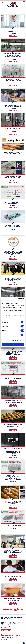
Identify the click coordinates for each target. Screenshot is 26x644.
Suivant (16, 611)
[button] (24, 2)
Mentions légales (5, 642)
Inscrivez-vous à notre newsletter (11, 635)
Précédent (6, 609)
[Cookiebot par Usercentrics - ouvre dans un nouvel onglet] (19, 299)
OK (13, 345)
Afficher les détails (17, 340)
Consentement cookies (15, 642)
